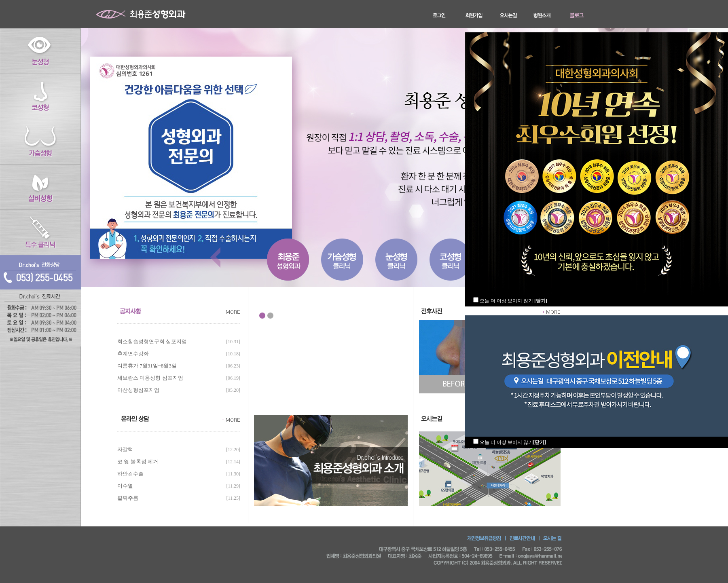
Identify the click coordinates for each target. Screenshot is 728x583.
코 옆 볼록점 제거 (138, 462)
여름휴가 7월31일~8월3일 (147, 366)
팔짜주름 (128, 498)
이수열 (125, 486)
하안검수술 (130, 474)
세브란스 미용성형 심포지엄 (150, 378)
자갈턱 (125, 449)
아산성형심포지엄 (138, 390)
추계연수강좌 (133, 354)
